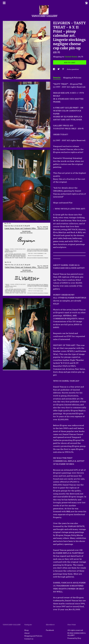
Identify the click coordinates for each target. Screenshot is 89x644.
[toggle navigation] (4, 3)
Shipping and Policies (33, 636)
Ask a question (73, 69)
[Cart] (86, 3)
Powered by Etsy (74, 638)
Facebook (50, 630)
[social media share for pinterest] (63, 69)
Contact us (29, 639)
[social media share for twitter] (59, 69)
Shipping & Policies (72, 78)
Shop (26, 630)
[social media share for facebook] (54, 69)
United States (71, 57)
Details (57, 78)
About (27, 633)
